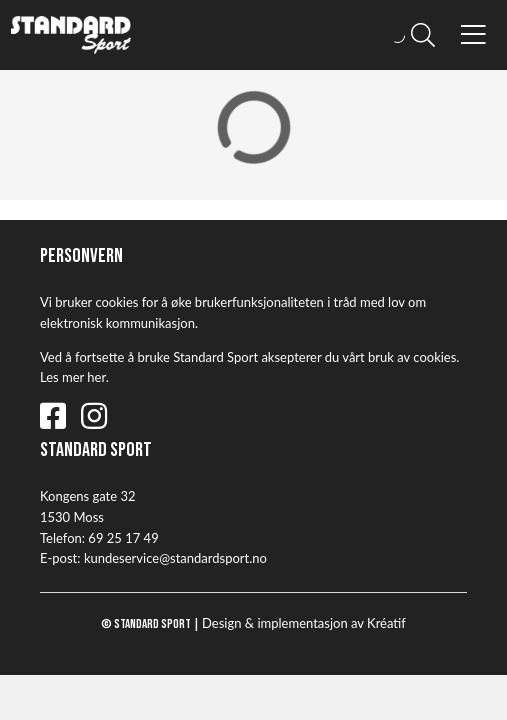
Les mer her (73, 377)
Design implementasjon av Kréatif (304, 623)
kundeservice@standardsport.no (175, 558)
